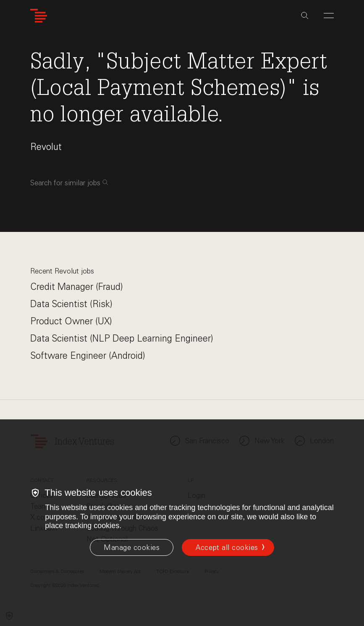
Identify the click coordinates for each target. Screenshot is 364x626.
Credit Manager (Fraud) (77, 287)
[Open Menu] (329, 16)
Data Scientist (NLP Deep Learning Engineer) (122, 338)
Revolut (46, 147)
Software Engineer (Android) (88, 356)
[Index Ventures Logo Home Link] (39, 16)
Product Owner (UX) (71, 321)
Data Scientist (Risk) (71, 304)
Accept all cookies (227, 547)
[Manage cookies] (132, 547)
